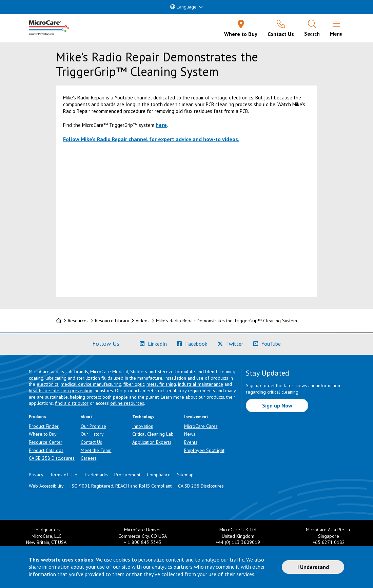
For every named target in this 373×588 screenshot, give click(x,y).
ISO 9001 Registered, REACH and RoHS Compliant (121, 486)
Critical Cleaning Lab (153, 434)
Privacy (36, 475)
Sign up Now (277, 405)
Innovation (143, 426)
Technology (143, 416)
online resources (127, 403)
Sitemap (185, 475)
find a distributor (72, 403)
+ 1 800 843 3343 (143, 542)
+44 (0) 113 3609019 (238, 542)
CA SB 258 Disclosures (52, 458)
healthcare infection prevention (61, 391)
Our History (92, 434)
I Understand (313, 567)
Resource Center (46, 442)
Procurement (127, 475)
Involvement (196, 416)
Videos (143, 321)
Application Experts (152, 442)
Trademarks (96, 475)
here (161, 125)
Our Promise (93, 426)
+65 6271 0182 (329, 542)
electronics (48, 384)
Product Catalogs (46, 450)
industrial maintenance (201, 384)
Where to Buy (43, 434)
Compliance (159, 475)
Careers (89, 458)
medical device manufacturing (91, 384)
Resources (78, 321)
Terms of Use (64, 475)
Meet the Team (96, 450)
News (190, 434)
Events (191, 442)
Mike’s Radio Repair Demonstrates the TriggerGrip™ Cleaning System (227, 321)
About (86, 416)
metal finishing (161, 384)
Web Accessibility (46, 486)
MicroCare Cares (201, 426)
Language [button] (183, 7)
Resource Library (112, 321)
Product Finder (44, 426)
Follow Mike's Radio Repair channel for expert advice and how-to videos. (151, 139)
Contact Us (91, 442)
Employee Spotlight (204, 450)
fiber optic (134, 384)
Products (37, 416)
